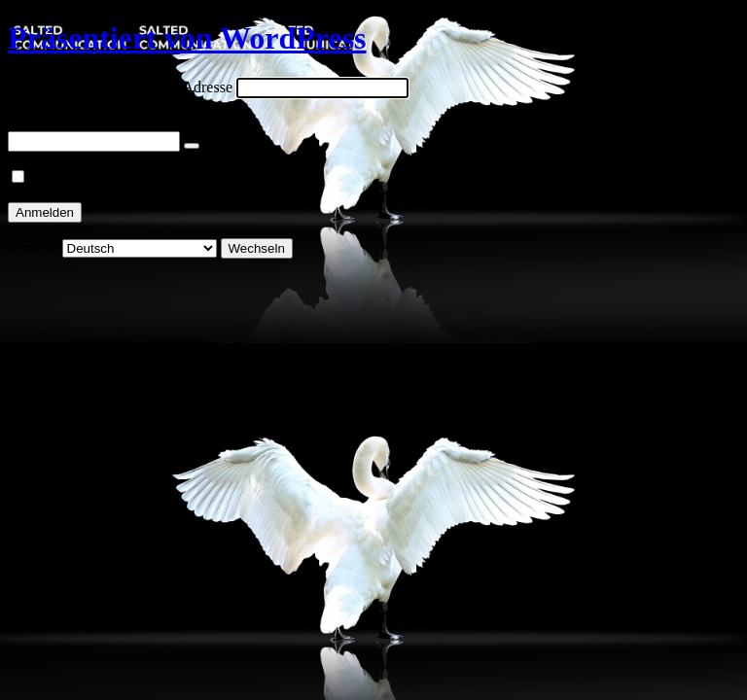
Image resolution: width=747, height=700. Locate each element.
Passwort (36, 122)
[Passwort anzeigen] (192, 146)
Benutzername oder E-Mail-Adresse (120, 87)
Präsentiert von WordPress (187, 38)
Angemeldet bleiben (93, 177)
